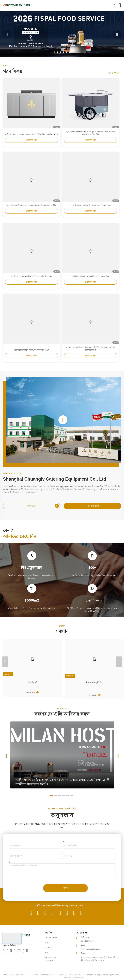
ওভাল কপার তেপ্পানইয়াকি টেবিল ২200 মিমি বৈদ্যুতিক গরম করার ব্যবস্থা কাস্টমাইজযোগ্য (90, 352)
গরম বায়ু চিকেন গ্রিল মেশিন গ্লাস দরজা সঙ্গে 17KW (31, 354)
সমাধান (48, 947)
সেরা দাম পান (31, 144)
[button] (55, 52)
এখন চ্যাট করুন (92, 506)
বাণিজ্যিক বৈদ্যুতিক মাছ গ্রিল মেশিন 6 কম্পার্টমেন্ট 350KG (32, 280)
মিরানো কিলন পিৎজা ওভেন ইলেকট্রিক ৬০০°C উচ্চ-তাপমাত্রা (91, 209)
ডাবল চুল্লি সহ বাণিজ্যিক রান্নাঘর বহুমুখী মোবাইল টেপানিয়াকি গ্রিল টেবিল (31, 209)
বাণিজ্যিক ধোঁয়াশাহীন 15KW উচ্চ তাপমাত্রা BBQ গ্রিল (91, 280)
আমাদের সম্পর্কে (52, 938)
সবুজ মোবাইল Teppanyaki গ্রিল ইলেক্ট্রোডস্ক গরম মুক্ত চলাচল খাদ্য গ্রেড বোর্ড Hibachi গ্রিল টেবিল (91, 137)
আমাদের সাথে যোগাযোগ (51, 959)
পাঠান (66, 888)
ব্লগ (46, 952)
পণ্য (47, 942)
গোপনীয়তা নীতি (9, 975)
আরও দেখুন (115, 73)
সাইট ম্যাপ (20, 975)
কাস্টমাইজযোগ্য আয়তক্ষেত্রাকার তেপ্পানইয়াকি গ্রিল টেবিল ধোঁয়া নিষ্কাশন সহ (31, 138)
